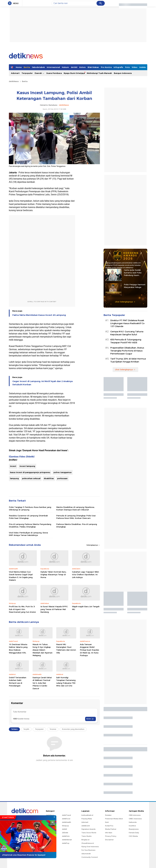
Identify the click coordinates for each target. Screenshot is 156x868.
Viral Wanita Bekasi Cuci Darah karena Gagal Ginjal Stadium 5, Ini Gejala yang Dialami (21, 576)
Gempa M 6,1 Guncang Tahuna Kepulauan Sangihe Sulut (127, 333)
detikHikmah (67, 840)
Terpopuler (27, 73)
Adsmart (15, 73)
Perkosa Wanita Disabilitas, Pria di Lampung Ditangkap (77, 525)
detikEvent (86, 826)
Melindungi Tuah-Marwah (99, 73)
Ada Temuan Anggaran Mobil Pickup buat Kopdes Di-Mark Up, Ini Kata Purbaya (89, 650)
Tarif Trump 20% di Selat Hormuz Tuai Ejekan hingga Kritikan (128, 360)
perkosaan (62, 478)
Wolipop (65, 826)
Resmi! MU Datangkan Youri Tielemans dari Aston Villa (66, 649)
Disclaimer (109, 840)
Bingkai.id (85, 840)
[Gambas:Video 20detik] (22, 457)
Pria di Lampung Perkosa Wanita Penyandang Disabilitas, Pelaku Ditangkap (30, 525)
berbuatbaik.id (87, 815)
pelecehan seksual (31, 478)
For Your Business (88, 850)
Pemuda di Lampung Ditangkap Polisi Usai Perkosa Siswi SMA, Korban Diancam (76, 517)
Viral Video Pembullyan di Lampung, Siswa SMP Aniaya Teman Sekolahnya (28, 534)
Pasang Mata (87, 819)
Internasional (53, 67)
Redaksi (108, 815)
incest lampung (27, 466)
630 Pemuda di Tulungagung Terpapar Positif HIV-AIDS (126, 341)
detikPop (66, 843)
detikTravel (66, 815)
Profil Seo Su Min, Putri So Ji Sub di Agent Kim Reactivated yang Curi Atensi (22, 609)
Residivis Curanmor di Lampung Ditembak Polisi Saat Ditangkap (28, 517)
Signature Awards (88, 829)
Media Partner (111, 829)
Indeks (143, 67)
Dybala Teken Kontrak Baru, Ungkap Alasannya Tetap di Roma (53, 575)
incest (13, 466)
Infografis (118, 67)
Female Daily (134, 833)
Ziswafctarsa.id (88, 843)
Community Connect (90, 857)
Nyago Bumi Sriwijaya (74, 73)
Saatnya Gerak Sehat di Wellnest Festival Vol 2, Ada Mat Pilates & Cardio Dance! (42, 683)
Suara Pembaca (54, 73)
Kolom (83, 67)
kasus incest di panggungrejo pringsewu (30, 472)
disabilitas (49, 478)
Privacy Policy (111, 836)
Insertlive (132, 826)
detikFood (66, 819)
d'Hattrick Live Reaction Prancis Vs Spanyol (24, 855)
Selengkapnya (93, 545)
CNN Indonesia (135, 815)
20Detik (65, 833)
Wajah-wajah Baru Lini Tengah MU (86, 608)
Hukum (65, 67)
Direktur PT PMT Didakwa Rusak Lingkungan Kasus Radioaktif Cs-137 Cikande (128, 323)
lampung (14, 478)
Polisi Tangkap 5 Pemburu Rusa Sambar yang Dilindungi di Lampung (30, 508)
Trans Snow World (89, 833)
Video (135, 67)
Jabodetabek (38, 67)
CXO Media (133, 836)
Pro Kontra (106, 67)
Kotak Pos (109, 826)
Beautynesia (134, 829)
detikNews (14, 81)
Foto (127, 67)
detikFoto (66, 836)
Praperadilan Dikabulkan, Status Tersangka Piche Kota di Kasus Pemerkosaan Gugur (127, 351)
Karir (107, 822)
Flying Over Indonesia (90, 847)
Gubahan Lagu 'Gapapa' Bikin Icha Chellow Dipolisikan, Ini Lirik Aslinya (85, 575)
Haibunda (133, 822)
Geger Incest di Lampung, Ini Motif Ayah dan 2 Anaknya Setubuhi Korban (42, 383)
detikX (74, 67)
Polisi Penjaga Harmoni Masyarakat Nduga (135, 286)
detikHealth (67, 822)
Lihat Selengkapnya (125, 302)
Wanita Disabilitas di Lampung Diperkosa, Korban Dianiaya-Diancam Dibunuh (75, 508)
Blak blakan (93, 67)
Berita (27, 67)
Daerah (40, 73)
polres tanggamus (63, 472)
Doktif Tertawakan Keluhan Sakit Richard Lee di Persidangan (18, 682)
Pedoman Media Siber (114, 819)
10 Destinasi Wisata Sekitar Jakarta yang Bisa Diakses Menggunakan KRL (18, 649)
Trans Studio (87, 836)
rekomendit (86, 854)
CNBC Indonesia (135, 819)
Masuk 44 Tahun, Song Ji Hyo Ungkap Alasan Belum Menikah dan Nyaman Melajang (42, 650)
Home (19, 67)
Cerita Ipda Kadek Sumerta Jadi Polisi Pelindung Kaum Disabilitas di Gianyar (134, 273)
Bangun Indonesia (123, 73)
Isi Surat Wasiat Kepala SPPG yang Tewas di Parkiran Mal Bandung (54, 609)
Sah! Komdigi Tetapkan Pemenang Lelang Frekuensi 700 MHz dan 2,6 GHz (66, 682)
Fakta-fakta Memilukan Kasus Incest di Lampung (39, 315)
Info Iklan (109, 833)
